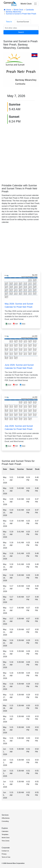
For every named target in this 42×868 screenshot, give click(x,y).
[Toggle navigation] (35, 4)
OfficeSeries (6, 818)
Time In (9, 22)
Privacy (4, 854)
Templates (5, 834)
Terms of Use (6, 857)
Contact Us (5, 851)
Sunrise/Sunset (23, 22)
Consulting (5, 821)
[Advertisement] (21, 152)
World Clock (26, 4)
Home (7, 10)
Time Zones (5, 841)
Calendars (5, 831)
